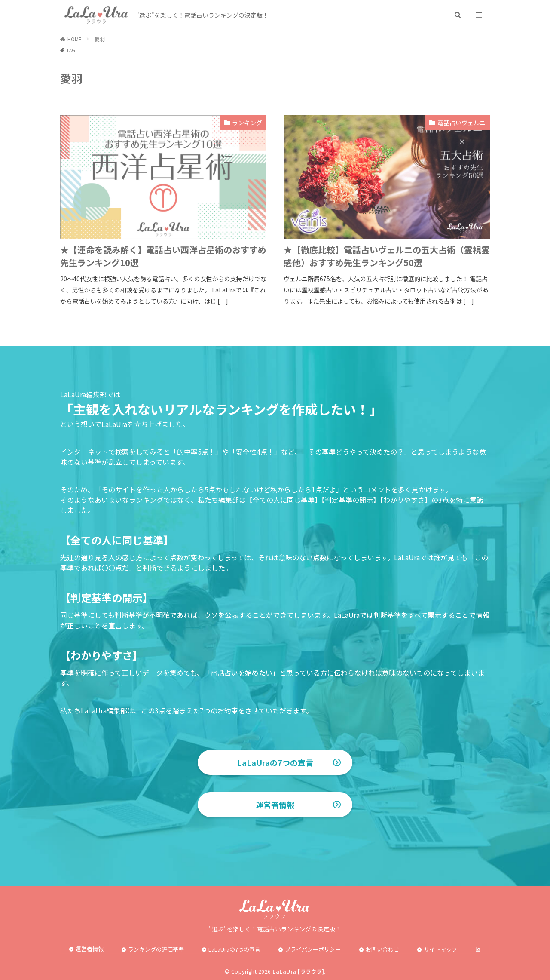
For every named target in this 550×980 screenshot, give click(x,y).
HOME (75, 39)
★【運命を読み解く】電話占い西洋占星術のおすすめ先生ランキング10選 (163, 256)
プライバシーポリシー (313, 949)
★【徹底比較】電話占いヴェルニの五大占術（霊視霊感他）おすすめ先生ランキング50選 (387, 256)
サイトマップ (440, 949)
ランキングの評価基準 (156, 949)
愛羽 (100, 39)
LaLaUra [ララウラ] (298, 971)
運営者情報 (275, 805)
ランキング (247, 123)
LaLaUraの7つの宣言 (275, 762)
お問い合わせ (382, 949)
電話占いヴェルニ (461, 123)
